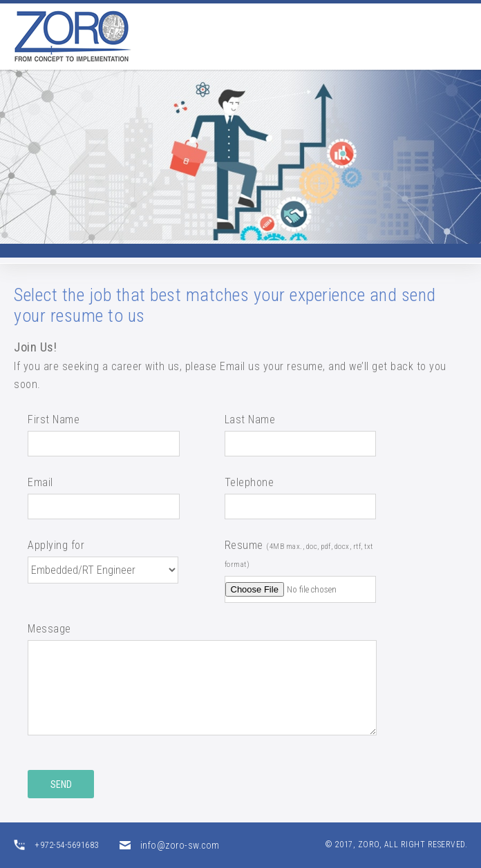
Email (40, 482)
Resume (299, 554)
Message (49, 629)
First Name (54, 419)
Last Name (250, 419)
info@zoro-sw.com (180, 845)
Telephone (249, 482)
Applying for (56, 545)
